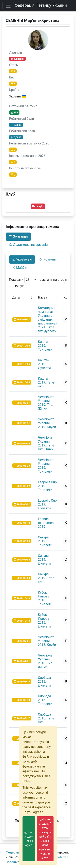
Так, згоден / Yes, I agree (29, 839)
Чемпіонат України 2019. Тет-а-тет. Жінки (47, 443)
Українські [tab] (22, 259)
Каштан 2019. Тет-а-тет (47, 382)
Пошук (39, 286)
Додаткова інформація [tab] (28, 245)
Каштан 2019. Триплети (45, 346)
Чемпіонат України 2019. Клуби (47, 423)
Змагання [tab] (18, 237)
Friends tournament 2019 (46, 523)
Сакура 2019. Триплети (45, 541)
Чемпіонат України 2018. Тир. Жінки (46, 661)
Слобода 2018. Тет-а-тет (47, 718)
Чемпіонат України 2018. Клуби (47, 641)
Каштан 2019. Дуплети (44, 364)
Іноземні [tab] (47, 259)
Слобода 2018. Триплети (45, 700)
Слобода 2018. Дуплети (44, 682)
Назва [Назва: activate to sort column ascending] (43, 297)
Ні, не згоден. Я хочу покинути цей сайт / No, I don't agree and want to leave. (45, 839)
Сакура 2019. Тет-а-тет (47, 578)
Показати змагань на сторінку (40, 280)
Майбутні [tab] (21, 268)
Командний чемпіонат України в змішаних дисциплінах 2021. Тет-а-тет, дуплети (47, 319)
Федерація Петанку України (41, 5)
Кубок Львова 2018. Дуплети (44, 621)
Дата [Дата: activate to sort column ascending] (16, 297)
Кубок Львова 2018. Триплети (45, 598)
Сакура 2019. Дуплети (44, 560)
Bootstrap (61, 857)
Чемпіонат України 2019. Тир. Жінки (46, 403)
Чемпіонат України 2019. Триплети (46, 466)
